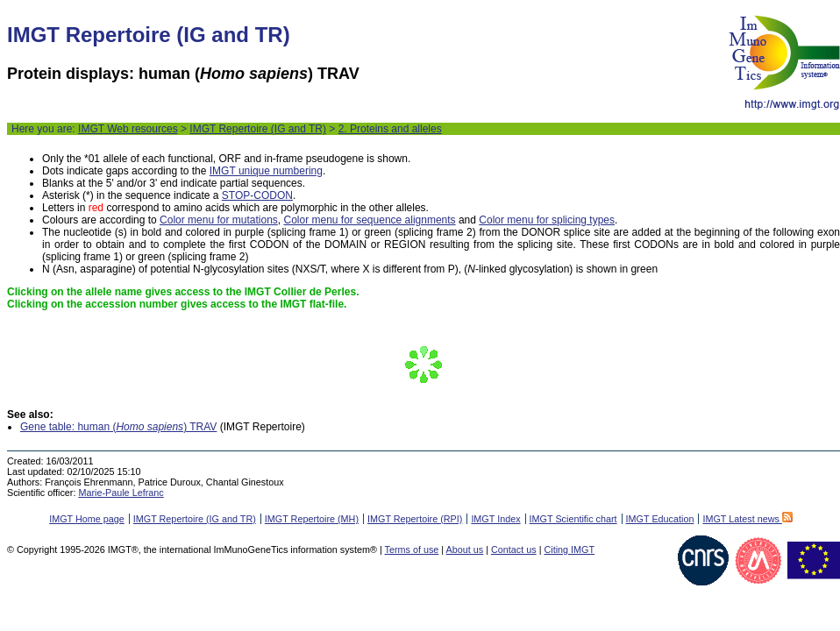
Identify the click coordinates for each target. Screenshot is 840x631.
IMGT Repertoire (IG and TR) (258, 129)
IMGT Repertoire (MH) (312, 519)
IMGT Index (495, 519)
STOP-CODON (257, 195)
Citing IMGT (569, 549)
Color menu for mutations (219, 220)
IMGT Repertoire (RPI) (415, 519)
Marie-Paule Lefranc (121, 493)
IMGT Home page (87, 519)
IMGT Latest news (747, 519)
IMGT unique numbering (266, 171)
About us (465, 549)
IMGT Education (660, 519)
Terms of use (412, 549)
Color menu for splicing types (547, 220)
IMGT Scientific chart (573, 519)
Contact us (514, 549)
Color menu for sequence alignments (369, 220)
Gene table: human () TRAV (118, 427)
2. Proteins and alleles (390, 129)
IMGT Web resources (128, 129)
